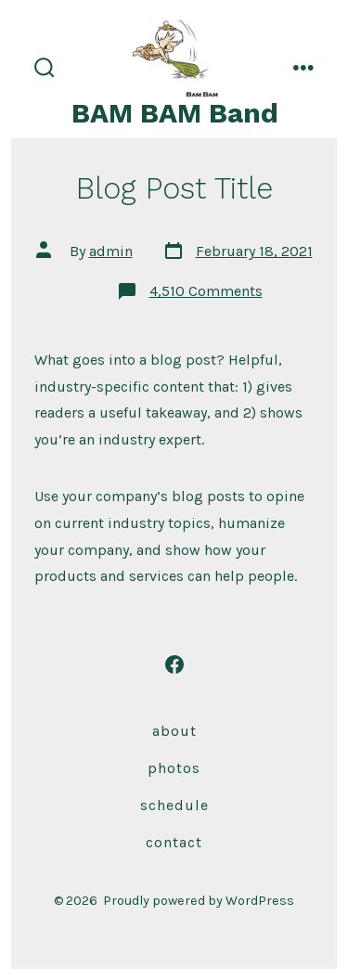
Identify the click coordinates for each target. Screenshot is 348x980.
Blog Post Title (174, 188)
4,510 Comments (206, 291)
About (174, 731)
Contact (174, 842)
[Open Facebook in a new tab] (174, 664)
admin (111, 251)
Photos (174, 768)
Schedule (174, 805)
